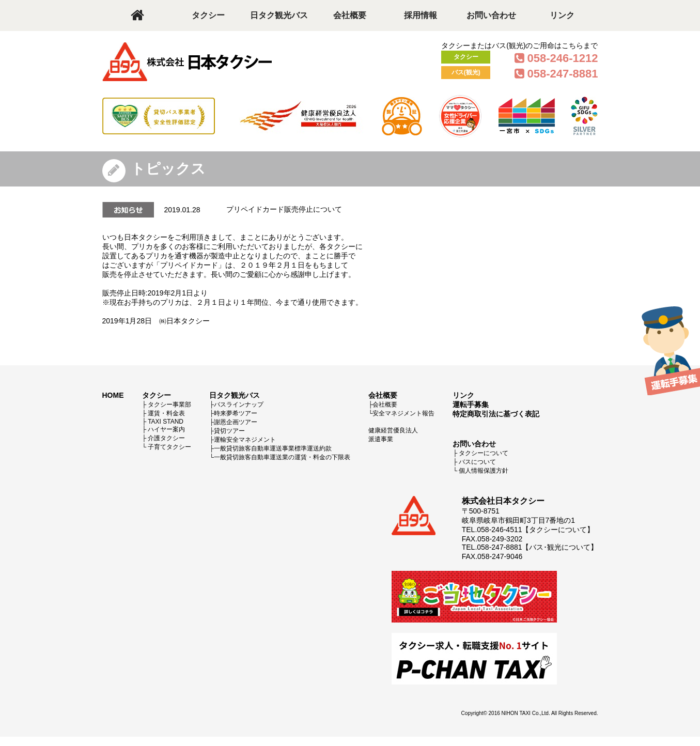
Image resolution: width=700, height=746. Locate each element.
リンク (562, 15)
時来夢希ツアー (236, 413)
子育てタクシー (169, 447)
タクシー (208, 15)
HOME (113, 395)
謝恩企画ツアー (236, 422)
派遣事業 (381, 439)
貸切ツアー (229, 431)
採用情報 (421, 15)
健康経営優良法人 (393, 430)
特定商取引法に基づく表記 (496, 414)
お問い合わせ (491, 15)
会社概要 (350, 15)
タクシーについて (484, 453)
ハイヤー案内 (166, 429)
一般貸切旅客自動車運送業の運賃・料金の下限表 (282, 457)
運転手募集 (471, 405)
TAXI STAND (166, 422)
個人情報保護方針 (484, 471)
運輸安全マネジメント (245, 440)
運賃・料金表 (166, 413)
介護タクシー (166, 438)
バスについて (477, 462)
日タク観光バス (279, 15)
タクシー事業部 (169, 405)
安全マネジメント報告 (403, 413)
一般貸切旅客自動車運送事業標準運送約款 (273, 448)
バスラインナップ (239, 405)
